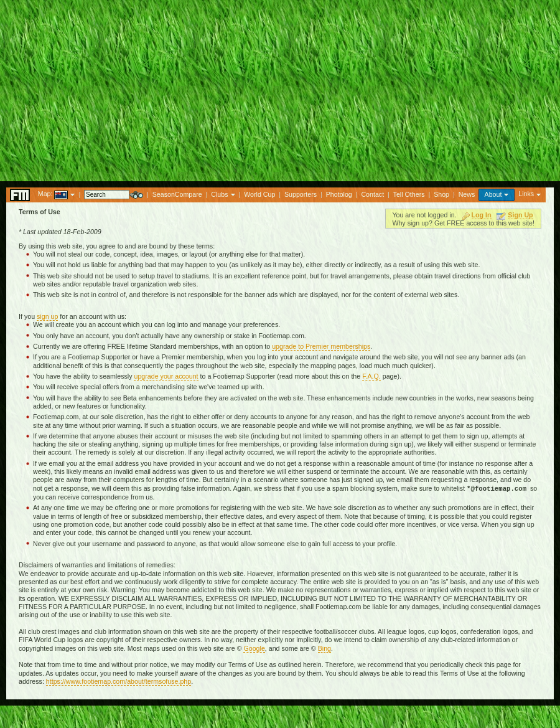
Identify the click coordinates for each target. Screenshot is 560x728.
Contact (372, 194)
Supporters (301, 194)
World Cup (259, 194)
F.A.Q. (371, 376)
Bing (324, 648)
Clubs (219, 194)
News (467, 194)
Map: (45, 194)
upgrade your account (166, 376)
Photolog (339, 194)
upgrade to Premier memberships (321, 346)
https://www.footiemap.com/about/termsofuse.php (119, 681)
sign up (47, 316)
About (493, 194)
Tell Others (409, 194)
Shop (441, 194)
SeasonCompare (177, 194)
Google (254, 648)
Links (526, 194)
